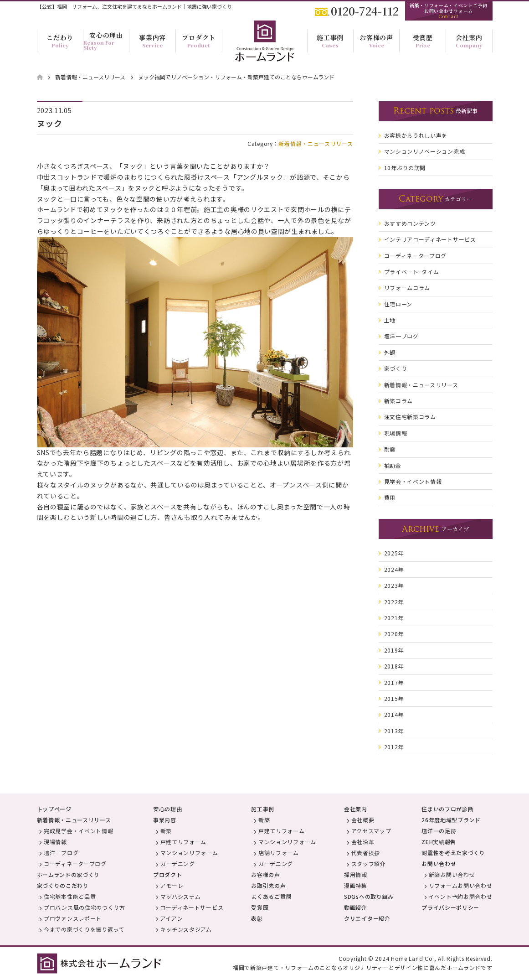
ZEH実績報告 (439, 842)
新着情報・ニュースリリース (316, 143)
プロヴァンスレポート (73, 918)
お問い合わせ (439, 863)
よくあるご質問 (271, 896)
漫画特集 (356, 885)
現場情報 (55, 842)
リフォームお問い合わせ (461, 885)
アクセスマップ (371, 831)
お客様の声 (266, 874)
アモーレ (172, 885)
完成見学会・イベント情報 (78, 831)
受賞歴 (260, 907)
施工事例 (263, 809)
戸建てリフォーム (184, 842)
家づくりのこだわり (63, 885)
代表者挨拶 (366, 853)
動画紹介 (356, 907)
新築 (166, 831)
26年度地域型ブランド (451, 820)
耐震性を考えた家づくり (453, 853)
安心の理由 (168, 809)
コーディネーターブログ (75, 863)
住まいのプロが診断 (447, 809)
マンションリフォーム (189, 853)
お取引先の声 (268, 885)
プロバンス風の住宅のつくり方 (85, 907)
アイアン (172, 918)
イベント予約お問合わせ (461, 896)
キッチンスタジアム (186, 929)
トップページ (54, 809)
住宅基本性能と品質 (70, 896)
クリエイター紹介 (367, 918)
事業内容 (165, 820)
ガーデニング (178, 863)
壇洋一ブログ (61, 853)
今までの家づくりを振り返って (84, 929)
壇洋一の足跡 (439, 831)
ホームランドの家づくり (69, 874)
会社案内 (356, 809)
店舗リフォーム (279, 853)
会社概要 (363, 820)
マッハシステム (181, 896)
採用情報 (356, 874)
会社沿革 (363, 842)
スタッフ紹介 (369, 863)
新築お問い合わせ (452, 874)
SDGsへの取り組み (369, 896)
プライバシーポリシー (450, 907)
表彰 (257, 918)
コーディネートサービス (192, 907)
